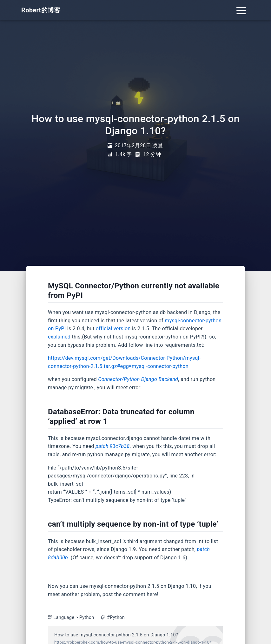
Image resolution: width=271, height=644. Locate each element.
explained (59, 337)
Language (64, 618)
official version (113, 329)
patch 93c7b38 (112, 446)
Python (87, 618)
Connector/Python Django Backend (138, 379)
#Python (116, 618)
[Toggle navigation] (241, 10)
